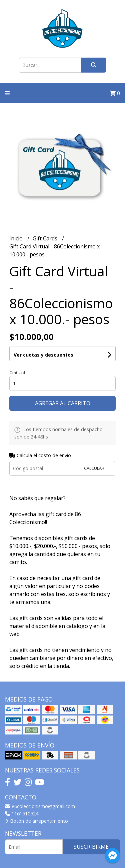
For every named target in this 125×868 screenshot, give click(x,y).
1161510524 (22, 814)
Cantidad (17, 372)
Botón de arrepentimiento (36, 821)
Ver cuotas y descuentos (43, 355)
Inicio (17, 238)
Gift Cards (46, 238)
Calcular (94, 468)
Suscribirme (91, 847)
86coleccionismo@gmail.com (40, 806)
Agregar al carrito (63, 403)
